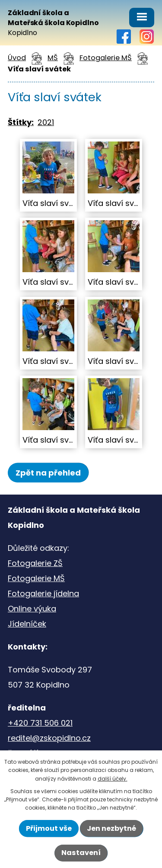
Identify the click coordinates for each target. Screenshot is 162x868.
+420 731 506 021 (40, 723)
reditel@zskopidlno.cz (49, 738)
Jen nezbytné (111, 828)
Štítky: (21, 122)
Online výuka (32, 609)
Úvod (17, 58)
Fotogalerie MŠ (106, 58)
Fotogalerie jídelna (43, 593)
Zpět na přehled (48, 473)
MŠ (53, 58)
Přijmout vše (49, 828)
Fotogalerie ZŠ (35, 563)
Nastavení (81, 853)
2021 (46, 122)
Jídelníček (27, 624)
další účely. (113, 779)
